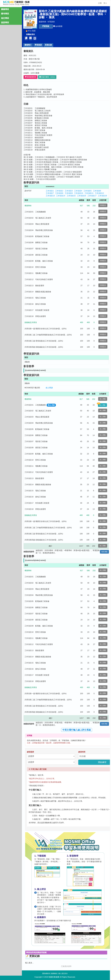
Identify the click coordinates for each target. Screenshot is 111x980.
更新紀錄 (48, 45)
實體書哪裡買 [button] (30, 77)
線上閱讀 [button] (49, 388)
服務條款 (54, 973)
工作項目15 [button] (71, 196)
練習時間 (82, 752)
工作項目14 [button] (61, 196)
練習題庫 (30, 752)
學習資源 (38, 45)
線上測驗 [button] (103, 399)
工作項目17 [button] (92, 196)
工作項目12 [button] (99, 193)
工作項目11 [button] (89, 193)
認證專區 (5, 23)
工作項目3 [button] (69, 191)
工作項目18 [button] (102, 196)
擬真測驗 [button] (104, 552)
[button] (46, 26)
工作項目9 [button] (69, 193)
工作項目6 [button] (97, 191)
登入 (105, 3)
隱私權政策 (46, 973)
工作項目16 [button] (82, 196)
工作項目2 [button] (59, 191)
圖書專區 (5, 9)
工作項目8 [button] (59, 193)
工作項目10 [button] (79, 193)
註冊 (100, 3)
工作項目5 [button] (88, 191)
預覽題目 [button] (103, 205)
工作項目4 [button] (78, 191)
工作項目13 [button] (50, 196)
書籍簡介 (28, 45)
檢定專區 (5, 18)
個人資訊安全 (63, 973)
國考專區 (5, 14)
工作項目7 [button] (50, 193)
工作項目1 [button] (50, 191)
